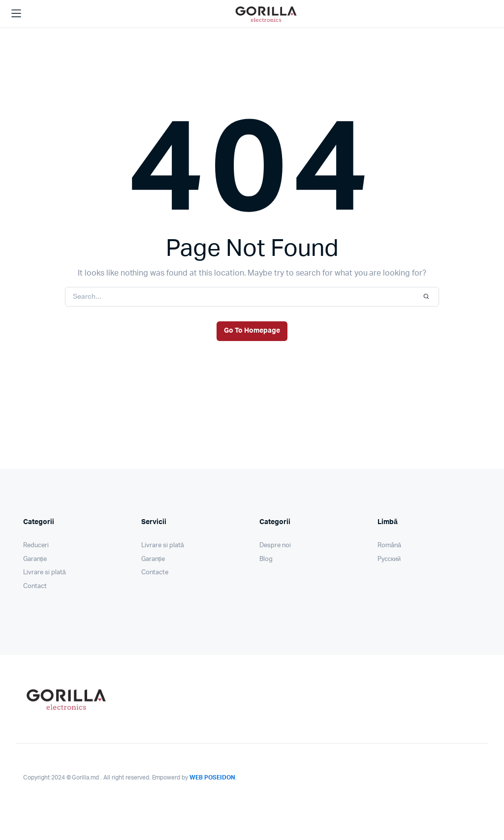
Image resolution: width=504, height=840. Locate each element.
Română (389, 545)
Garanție (35, 559)
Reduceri (36, 545)
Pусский (389, 559)
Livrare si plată (45, 573)
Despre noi (275, 545)
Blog (266, 559)
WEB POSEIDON (212, 778)
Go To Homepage (252, 331)
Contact (35, 586)
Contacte (155, 573)
